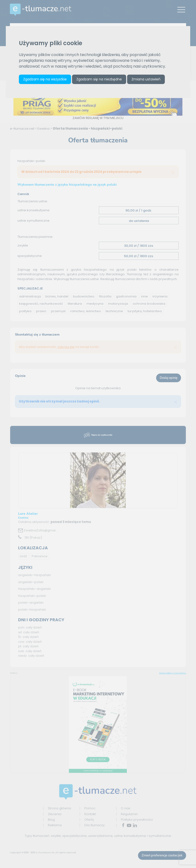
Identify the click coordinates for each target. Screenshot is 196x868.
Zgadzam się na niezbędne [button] (99, 79)
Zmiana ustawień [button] (146, 79)
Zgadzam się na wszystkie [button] (45, 79)
